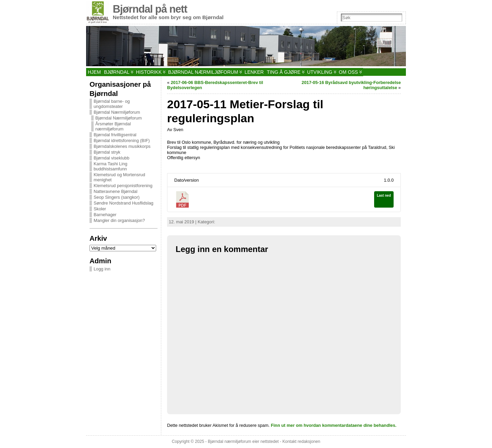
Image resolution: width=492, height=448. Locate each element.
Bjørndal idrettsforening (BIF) (122, 141)
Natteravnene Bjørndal (115, 191)
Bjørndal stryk (107, 152)
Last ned (384, 195)
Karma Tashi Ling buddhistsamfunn (111, 166)
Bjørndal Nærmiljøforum (117, 112)
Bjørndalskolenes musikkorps (122, 146)
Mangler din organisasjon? (119, 220)
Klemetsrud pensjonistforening (123, 186)
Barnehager (105, 215)
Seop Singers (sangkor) (117, 197)
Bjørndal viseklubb (112, 158)
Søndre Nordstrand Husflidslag (124, 203)
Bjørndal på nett (150, 9)
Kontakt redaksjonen (301, 442)
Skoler (100, 209)
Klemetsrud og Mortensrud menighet (119, 177)
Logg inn (102, 269)
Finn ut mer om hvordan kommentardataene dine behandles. (334, 425)
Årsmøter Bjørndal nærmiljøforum (113, 126)
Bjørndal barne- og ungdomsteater (112, 104)
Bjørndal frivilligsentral (115, 135)
